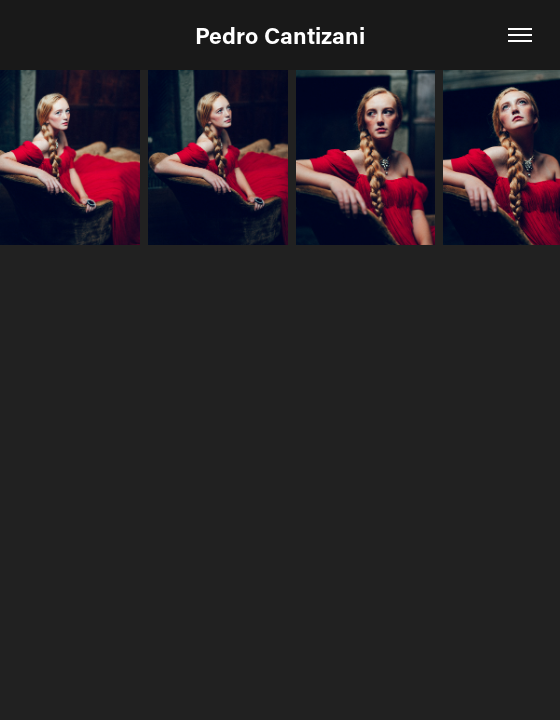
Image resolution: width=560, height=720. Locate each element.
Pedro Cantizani (280, 35)
